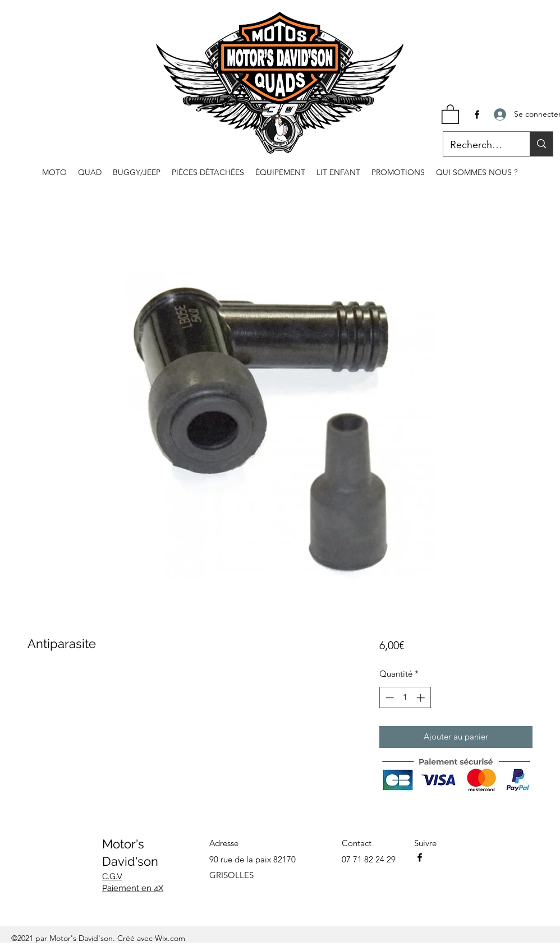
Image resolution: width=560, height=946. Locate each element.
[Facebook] (477, 114)
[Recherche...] (478, 145)
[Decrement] (389, 698)
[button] (450, 114)
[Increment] (422, 698)
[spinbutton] (405, 698)
